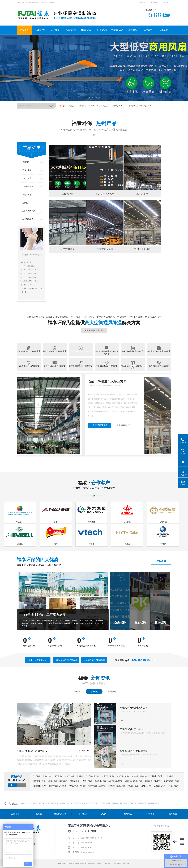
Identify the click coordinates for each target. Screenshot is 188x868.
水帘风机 (42, 804)
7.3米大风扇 (169, 776)
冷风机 (121, 106)
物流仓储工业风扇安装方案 (29, 366)
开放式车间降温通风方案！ (134, 708)
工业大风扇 (40, 30)
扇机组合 (55, 30)
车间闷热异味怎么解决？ (133, 729)
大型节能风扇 (68, 249)
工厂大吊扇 (142, 194)
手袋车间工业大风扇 (40, 786)
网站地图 (143, 2)
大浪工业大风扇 (173, 786)
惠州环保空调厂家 (66, 804)
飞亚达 (127, 544)
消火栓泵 (115, 804)
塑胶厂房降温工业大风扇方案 (55, 351)
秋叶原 (163, 544)
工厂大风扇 (91, 106)
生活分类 (96, 804)
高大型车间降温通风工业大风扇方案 (107, 353)
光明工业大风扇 (133, 786)
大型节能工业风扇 (39, 781)
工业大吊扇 (47, 776)
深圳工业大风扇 (100, 781)
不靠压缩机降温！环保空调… (32, 751)
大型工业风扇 (58, 776)
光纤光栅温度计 (153, 804)
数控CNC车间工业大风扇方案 (81, 366)
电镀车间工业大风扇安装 (97, 786)
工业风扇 (80, 776)
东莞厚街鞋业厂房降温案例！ (135, 751)
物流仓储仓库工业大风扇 (133, 781)
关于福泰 (148, 30)
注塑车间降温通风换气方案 (107, 366)
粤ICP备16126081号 (121, 863)
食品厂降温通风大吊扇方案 (81, 351)
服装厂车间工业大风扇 (172, 781)
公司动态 (94, 692)
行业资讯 (76, 692)
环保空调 (34, 804)
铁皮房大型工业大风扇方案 (55, 366)
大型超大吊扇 (52, 781)
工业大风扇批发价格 (93, 776)
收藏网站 (154, 2)
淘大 (56, 544)
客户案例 (83, 814)
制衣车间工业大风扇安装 (58, 786)
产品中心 (105, 814)
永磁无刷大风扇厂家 (115, 781)
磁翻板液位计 (142, 804)
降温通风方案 (117, 30)
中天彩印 (20, 522)
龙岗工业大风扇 (146, 786)
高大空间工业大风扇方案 (159, 366)
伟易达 (92, 544)
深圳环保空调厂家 (52, 804)
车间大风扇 (102, 30)
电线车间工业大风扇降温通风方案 (133, 367)
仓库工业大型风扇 (108, 776)
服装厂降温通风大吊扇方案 (133, 351)
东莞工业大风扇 (87, 781)
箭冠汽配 (127, 522)
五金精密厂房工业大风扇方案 (29, 351)
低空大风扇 (86, 30)
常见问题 (112, 692)
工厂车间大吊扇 (131, 106)
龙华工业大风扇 (160, 786)
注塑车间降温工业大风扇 (116, 786)
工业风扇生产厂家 (156, 776)
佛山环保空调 (87, 804)
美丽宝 (20, 544)
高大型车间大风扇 (105, 194)
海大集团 (92, 522)
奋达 (56, 522)
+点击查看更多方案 (57, 425)
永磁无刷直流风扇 (123, 776)
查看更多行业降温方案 (94, 330)
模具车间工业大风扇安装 (153, 781)
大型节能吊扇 (74, 781)
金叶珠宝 (163, 522)
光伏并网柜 (123, 804)
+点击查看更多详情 (33, 425)
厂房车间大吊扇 (105, 249)
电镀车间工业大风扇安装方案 (159, 351)
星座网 (109, 804)
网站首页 (24, 30)
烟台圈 (103, 804)
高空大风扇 (71, 30)
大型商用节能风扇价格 (140, 776)
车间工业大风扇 (142, 249)
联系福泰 (165, 2)
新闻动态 (133, 30)
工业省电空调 (144, 106)
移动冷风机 (63, 781)
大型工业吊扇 (70, 776)
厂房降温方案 (102, 106)
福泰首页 (15, 814)
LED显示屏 (132, 804)
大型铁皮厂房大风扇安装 (77, 786)
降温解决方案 (60, 814)
